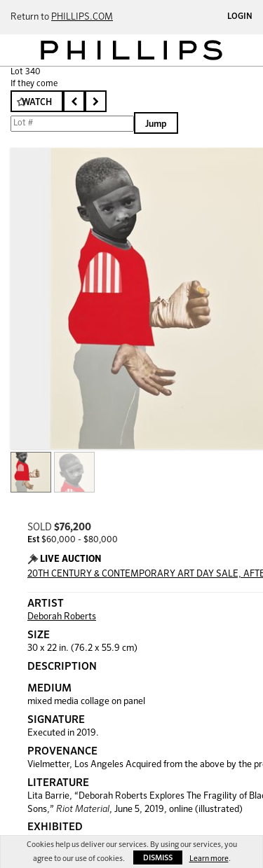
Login (240, 17)
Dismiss (158, 858)
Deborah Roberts (62, 617)
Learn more (209, 859)
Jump (156, 124)
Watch (37, 103)
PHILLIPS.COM (82, 17)
